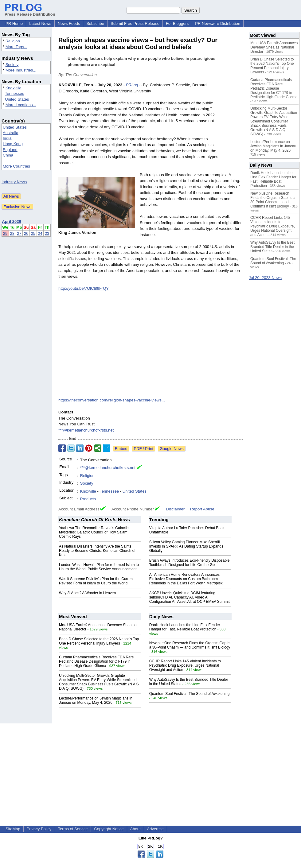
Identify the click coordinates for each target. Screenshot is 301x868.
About (135, 829)
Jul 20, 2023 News (265, 278)
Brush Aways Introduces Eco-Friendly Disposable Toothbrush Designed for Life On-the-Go (190, 563)
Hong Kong (13, 144)
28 (12, 233)
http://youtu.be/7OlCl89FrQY (84, 288)
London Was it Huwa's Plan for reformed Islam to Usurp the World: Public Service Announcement (99, 567)
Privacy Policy (39, 829)
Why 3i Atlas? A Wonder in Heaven (87, 593)
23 (47, 233)
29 (5, 233)
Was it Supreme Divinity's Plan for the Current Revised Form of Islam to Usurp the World (96, 581)
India (7, 138)
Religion (13, 41)
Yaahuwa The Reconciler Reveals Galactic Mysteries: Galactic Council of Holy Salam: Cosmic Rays (94, 532)
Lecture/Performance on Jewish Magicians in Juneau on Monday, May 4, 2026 (96, 700)
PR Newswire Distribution (218, 23)
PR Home (14, 23)
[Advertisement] (150, 766)
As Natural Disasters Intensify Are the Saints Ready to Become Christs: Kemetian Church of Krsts (97, 551)
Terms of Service (73, 829)
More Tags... (16, 47)
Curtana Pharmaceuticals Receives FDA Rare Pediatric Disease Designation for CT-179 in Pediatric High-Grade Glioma (96, 661)
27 (19, 233)
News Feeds (69, 23)
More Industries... (21, 70)
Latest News (40, 23)
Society (12, 65)
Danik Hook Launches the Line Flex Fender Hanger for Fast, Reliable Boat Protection (185, 627)
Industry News (14, 182)
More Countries (16, 166)
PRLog (132, 85)
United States (17, 99)
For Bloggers (177, 23)
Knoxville (14, 88)
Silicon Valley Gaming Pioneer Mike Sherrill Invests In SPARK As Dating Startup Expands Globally (186, 546)
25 (33, 233)
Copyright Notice (109, 829)
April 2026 (12, 221)
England (10, 150)
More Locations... (21, 105)
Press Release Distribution (30, 12)
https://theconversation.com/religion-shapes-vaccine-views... (112, 400)
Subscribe (95, 23)
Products (88, 499)
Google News (172, 449)
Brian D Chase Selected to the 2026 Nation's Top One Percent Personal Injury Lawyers (99, 641)
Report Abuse (202, 509)
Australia (11, 133)
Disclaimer (175, 509)
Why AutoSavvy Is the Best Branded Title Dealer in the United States (272, 247)
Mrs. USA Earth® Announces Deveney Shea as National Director (274, 47)
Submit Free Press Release (135, 23)
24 (40, 233)
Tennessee (15, 93)
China (8, 155)
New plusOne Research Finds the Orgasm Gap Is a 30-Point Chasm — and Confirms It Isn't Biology (190, 645)
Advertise (155, 829)
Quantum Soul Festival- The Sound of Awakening (190, 694)
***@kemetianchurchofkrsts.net (86, 430)
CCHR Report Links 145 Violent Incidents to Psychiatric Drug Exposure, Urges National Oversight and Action (185, 665)
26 (26, 233)
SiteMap (13, 829)
